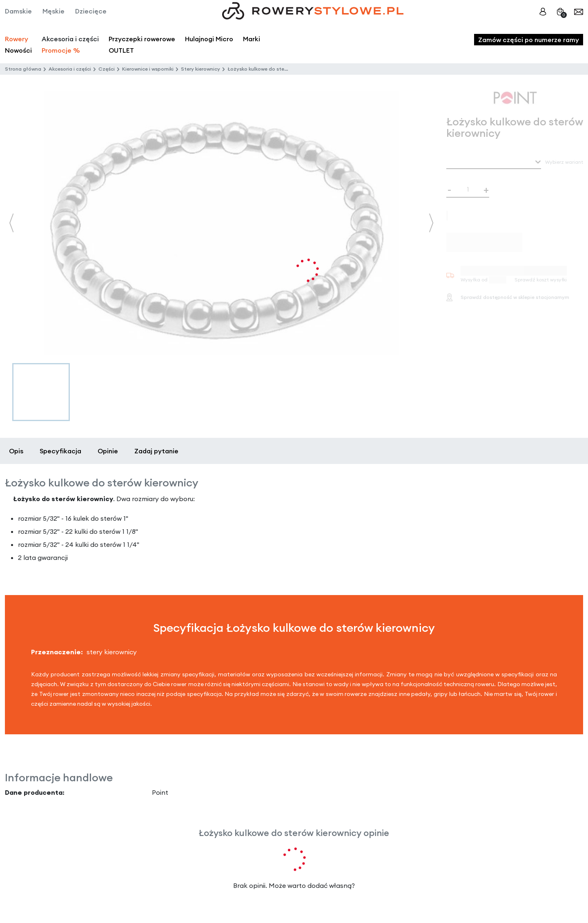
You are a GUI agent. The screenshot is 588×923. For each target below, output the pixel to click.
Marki (252, 39)
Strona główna (23, 69)
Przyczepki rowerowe (142, 39)
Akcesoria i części (70, 69)
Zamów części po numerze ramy (529, 40)
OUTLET (121, 50)
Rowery (17, 39)
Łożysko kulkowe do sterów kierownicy (273, 69)
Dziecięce (91, 11)
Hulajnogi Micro (209, 39)
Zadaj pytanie (156, 451)
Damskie (18, 11)
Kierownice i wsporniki (148, 69)
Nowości (18, 50)
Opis (16, 451)
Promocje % (61, 50)
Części (107, 69)
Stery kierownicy (200, 69)
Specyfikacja (60, 451)
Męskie (53, 11)
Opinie (108, 451)
